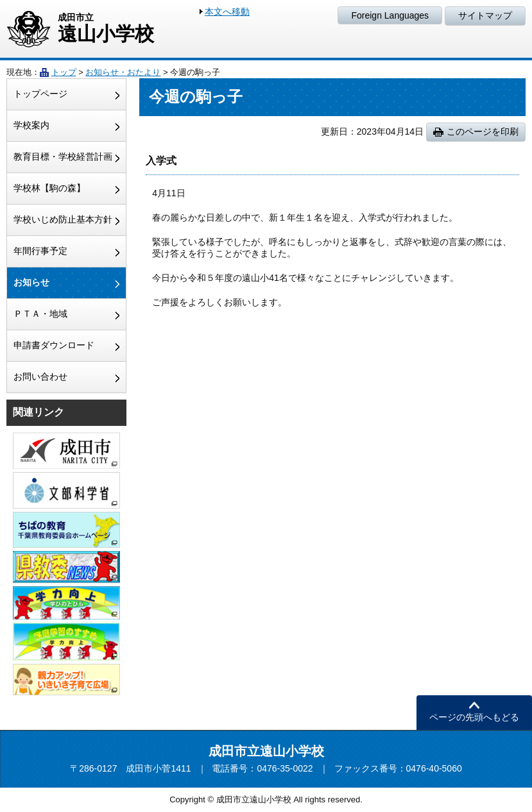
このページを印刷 (483, 131)
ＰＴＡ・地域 (40, 314)
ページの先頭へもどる (474, 717)
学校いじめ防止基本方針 (63, 219)
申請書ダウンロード (54, 345)
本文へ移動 (227, 12)
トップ (64, 72)
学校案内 (31, 125)
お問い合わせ (40, 376)
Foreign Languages (390, 15)
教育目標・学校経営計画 (63, 156)
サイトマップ (485, 15)
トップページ (40, 94)
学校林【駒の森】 (49, 188)
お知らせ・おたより (123, 72)
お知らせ (31, 282)
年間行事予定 (40, 251)
